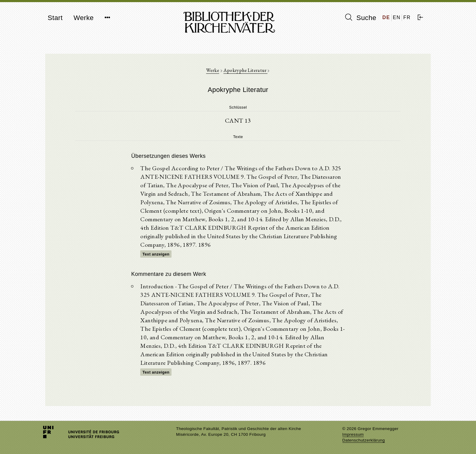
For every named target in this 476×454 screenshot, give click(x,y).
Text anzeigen (156, 254)
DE (386, 17)
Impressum (353, 434)
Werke (83, 18)
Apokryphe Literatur (245, 70)
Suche (361, 18)
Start (55, 18)
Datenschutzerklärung (364, 440)
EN (397, 17)
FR (407, 17)
